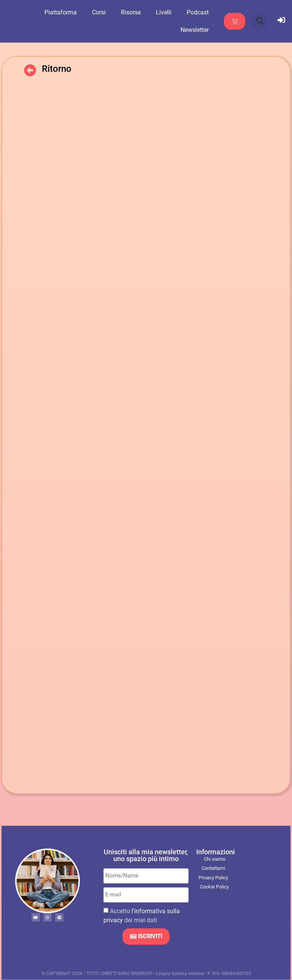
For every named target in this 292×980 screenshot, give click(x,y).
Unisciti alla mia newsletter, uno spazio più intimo (146, 855)
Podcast (204, 12)
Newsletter (201, 30)
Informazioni (216, 852)
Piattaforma (67, 12)
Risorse (137, 12)
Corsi (105, 12)
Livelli (170, 12)
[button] (260, 21)
